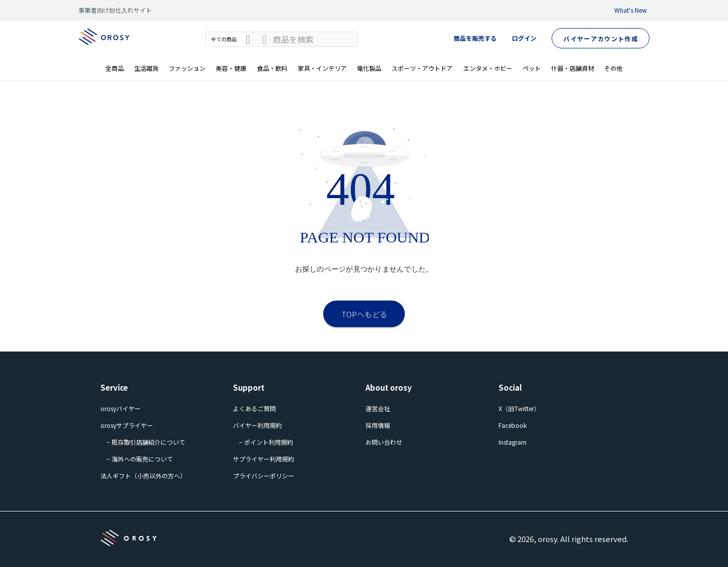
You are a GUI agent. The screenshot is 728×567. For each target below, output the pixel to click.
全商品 (115, 68)
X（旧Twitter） (519, 408)
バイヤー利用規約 (257, 425)
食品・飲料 (272, 68)
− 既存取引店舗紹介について (146, 442)
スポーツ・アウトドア (422, 68)
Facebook (513, 425)
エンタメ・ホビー (488, 68)
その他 (613, 68)
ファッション (187, 68)
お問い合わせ (384, 442)
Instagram (513, 442)
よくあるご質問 (254, 408)
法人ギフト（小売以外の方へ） (143, 476)
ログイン (524, 38)
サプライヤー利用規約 (264, 459)
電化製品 (369, 68)
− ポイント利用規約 (266, 442)
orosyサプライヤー (127, 425)
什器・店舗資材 (573, 68)
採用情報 (378, 425)
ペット (532, 68)
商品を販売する (475, 38)
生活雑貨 (146, 68)
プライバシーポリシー (264, 476)
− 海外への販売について (140, 459)
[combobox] (305, 39)
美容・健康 (231, 68)
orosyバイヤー (121, 408)
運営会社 (378, 408)
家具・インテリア (322, 68)
